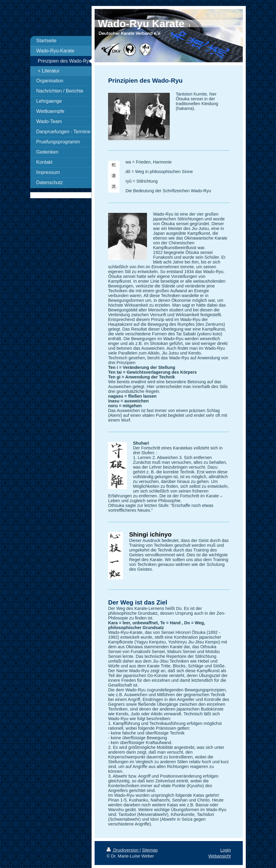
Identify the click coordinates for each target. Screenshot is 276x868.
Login (226, 850)
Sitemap (150, 850)
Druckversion (123, 850)
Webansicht (220, 856)
